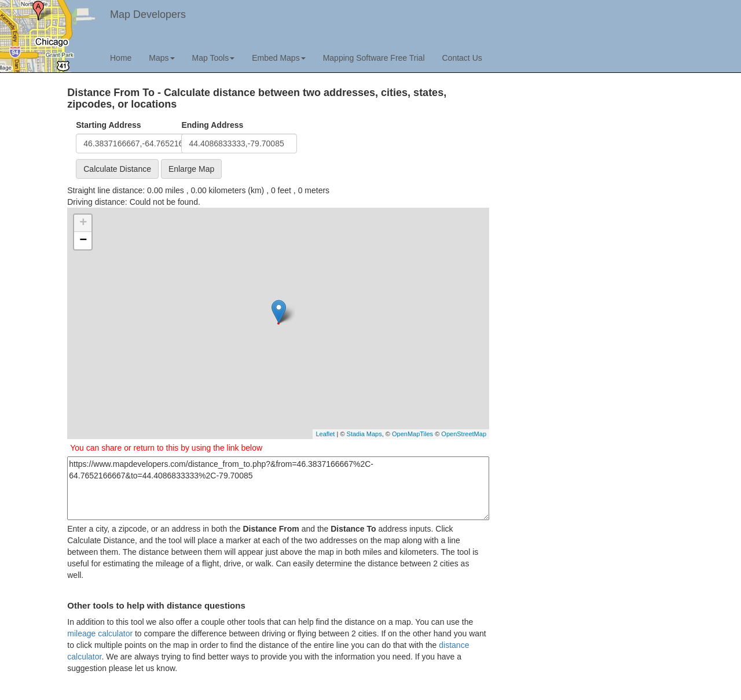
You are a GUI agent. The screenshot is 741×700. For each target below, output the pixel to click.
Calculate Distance (117, 169)
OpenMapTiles (412, 434)
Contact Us (462, 58)
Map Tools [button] (214, 58)
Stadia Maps (364, 434)
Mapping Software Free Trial (374, 58)
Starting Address (108, 125)
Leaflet (325, 434)
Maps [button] (162, 58)
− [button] (83, 241)
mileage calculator (100, 633)
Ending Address (212, 125)
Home (121, 58)
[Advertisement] (588, 168)
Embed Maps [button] (278, 58)
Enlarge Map (191, 169)
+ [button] (83, 223)
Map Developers (148, 14)
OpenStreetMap (464, 434)
